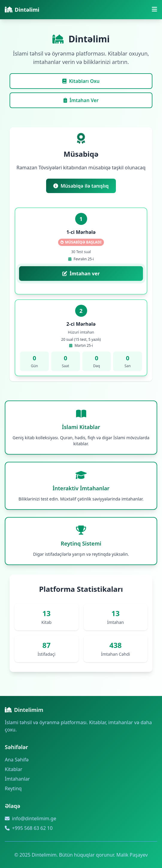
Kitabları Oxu (81, 81)
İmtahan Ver (81, 100)
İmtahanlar (17, 779)
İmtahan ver (81, 274)
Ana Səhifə (17, 760)
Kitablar (13, 769)
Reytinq (13, 788)
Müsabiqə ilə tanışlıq (81, 186)
